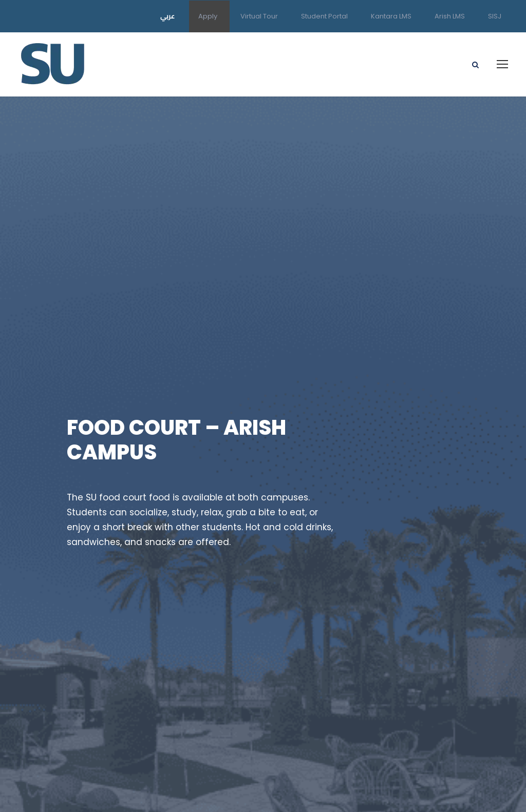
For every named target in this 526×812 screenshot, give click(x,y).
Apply (208, 16)
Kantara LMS (391, 16)
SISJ (495, 16)
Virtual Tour (259, 16)
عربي (168, 16)
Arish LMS (450, 16)
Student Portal (324, 16)
